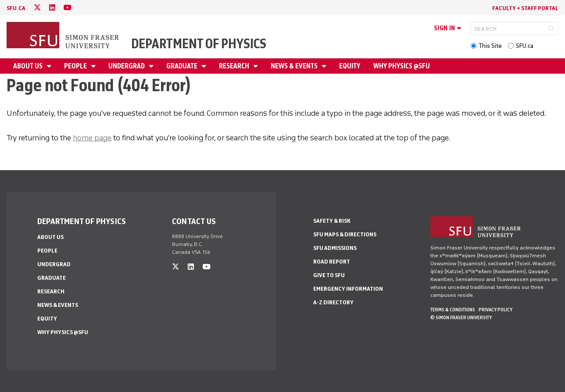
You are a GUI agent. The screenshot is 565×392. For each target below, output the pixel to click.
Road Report (332, 262)
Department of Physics (199, 44)
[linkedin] (52, 8)
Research (235, 66)
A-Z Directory (333, 302)
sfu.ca (16, 8)
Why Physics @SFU (402, 66)
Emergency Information (348, 289)
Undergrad (127, 66)
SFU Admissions (335, 248)
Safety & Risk (332, 221)
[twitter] (37, 8)
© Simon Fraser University (461, 317)
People (76, 66)
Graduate (182, 66)
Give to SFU (329, 275)
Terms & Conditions (453, 310)
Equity (350, 66)
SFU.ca (525, 46)
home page (92, 138)
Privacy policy (495, 310)
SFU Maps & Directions (345, 234)
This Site (490, 46)
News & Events (295, 66)
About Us (29, 66)
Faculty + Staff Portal (525, 8)
